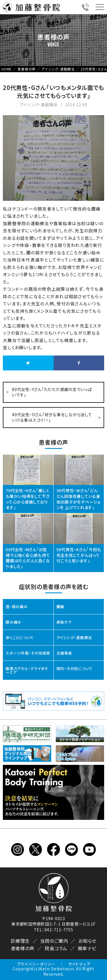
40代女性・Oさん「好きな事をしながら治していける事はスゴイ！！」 (52, 417)
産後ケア (64, 622)
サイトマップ (79, 964)
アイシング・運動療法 (74, 638)
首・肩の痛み (17, 607)
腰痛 (60, 607)
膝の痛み (14, 622)
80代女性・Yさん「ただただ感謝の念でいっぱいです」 (52, 392)
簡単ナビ (87, 948)
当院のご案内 (54, 941)
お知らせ (87, 941)
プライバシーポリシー (36, 964)
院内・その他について (75, 668)
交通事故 (64, 653)
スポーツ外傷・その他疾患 (28, 653)
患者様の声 (23, 948)
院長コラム (56, 948)
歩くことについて (20, 638)
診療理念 (20, 941)
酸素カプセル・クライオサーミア (27, 670)
